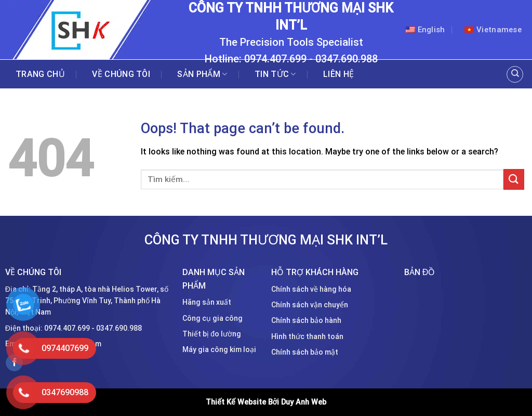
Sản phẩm (202, 74)
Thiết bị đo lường (212, 334)
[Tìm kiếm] (515, 74)
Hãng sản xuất (207, 302)
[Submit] (514, 179)
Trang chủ (40, 74)
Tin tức (275, 74)
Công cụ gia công (212, 318)
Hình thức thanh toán (307, 336)
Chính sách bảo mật (305, 352)
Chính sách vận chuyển (310, 305)
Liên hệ (338, 74)
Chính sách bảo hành (306, 320)
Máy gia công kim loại (219, 349)
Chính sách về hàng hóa (311, 289)
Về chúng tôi (121, 74)
